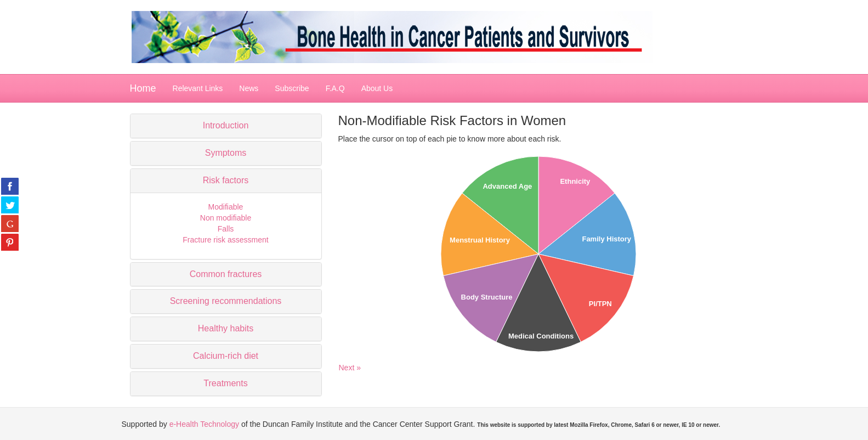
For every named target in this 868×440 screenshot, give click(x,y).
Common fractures (226, 274)
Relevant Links (198, 88)
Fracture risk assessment (225, 240)
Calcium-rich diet (226, 356)
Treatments (225, 383)
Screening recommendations (226, 301)
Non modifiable (226, 218)
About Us (377, 88)
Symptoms (226, 153)
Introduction (226, 125)
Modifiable (226, 207)
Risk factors (226, 180)
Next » (350, 368)
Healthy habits (226, 328)
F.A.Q (335, 88)
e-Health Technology (204, 424)
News (249, 88)
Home (143, 88)
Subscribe (292, 88)
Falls (226, 229)
